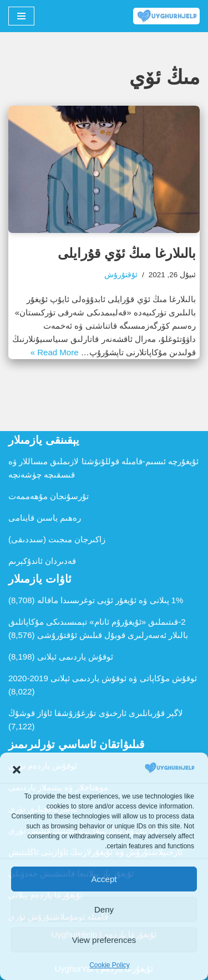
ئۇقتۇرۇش (121, 275)
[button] (17, 770)
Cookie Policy (110, 965)
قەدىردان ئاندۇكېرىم (42, 561)
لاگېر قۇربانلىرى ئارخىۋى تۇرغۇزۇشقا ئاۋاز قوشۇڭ (96, 713)
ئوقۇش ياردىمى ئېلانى (75, 657)
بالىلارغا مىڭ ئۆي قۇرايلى (127, 253)
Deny (104, 909)
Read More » (55, 352)
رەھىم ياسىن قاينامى (45, 518)
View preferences (104, 940)
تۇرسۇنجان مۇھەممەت (49, 496)
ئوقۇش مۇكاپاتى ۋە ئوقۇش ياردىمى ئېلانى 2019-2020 (103, 678)
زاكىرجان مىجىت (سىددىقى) (57, 539)
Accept (104, 879)
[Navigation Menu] (21, 16)
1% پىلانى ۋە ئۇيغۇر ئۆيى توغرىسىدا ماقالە (110, 600)
